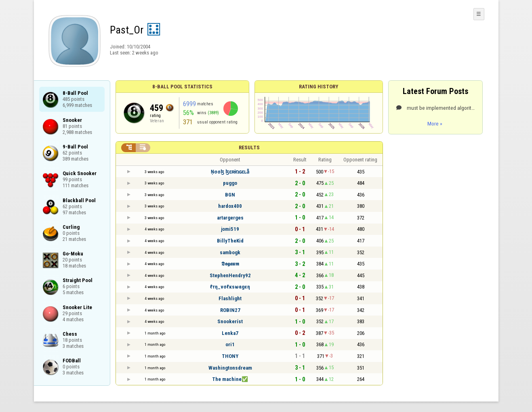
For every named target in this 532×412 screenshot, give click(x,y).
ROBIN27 (230, 310)
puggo (230, 183)
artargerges (230, 218)
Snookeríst (230, 321)
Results (249, 147)
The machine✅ (230, 379)
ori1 (230, 344)
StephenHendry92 (230, 275)
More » (435, 123)
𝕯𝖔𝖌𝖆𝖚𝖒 (230, 264)
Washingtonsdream (230, 368)
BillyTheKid (230, 241)
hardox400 (230, 206)
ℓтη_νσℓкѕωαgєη (230, 287)
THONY (230, 356)
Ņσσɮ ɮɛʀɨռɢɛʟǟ (230, 172)
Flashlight (230, 298)
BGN (230, 195)
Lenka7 (230, 333)
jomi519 (230, 229)
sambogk (230, 252)
